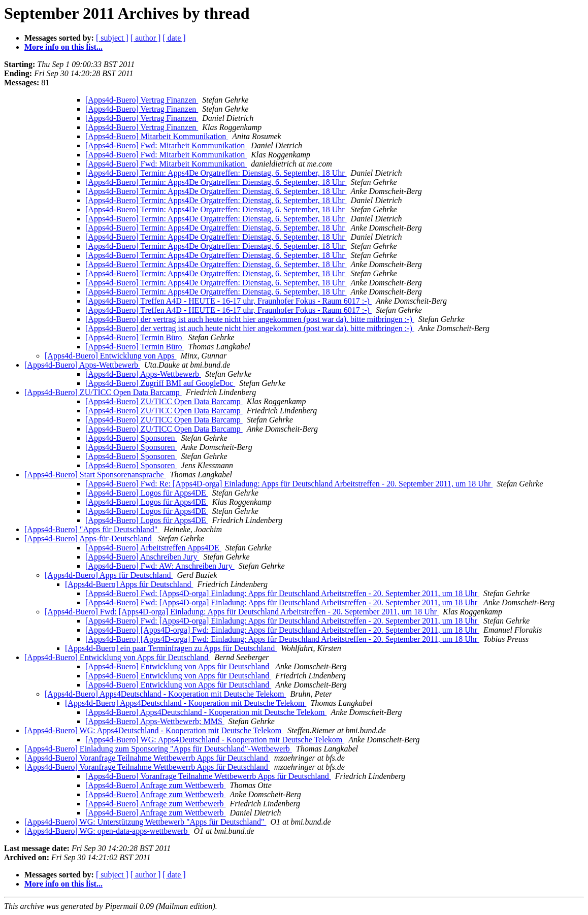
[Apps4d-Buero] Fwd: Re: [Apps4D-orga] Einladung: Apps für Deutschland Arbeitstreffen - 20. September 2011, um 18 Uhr (289, 484)
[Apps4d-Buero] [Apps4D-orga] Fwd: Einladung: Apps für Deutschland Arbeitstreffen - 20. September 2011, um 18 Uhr (282, 630)
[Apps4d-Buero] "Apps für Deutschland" (92, 529)
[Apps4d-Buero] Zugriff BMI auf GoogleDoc (160, 383)
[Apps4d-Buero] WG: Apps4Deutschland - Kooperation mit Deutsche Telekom (154, 730)
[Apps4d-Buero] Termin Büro (135, 337)
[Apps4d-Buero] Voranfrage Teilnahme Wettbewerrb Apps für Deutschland (147, 758)
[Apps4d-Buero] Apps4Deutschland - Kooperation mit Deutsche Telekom (165, 694)
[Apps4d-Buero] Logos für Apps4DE (147, 493)
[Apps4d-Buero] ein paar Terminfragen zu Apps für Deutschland (171, 648)
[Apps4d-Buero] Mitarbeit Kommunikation (157, 136)
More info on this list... (63, 47)
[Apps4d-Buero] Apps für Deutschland (109, 575)
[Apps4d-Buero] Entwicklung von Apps (111, 356)
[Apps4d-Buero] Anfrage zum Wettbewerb (156, 785)
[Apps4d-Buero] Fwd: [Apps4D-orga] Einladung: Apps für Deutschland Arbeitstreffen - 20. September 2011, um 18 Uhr (282, 593)
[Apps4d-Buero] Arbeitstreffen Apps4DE (153, 548)
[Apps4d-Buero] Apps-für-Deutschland (89, 538)
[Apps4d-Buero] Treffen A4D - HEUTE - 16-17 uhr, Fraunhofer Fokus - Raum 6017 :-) (228, 301)
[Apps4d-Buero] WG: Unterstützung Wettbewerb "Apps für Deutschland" (145, 822)
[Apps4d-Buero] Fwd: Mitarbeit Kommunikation (166, 145)
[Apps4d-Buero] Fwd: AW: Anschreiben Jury (160, 566)
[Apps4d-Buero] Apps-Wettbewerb (82, 365)
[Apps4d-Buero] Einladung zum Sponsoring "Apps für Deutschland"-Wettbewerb (158, 749)
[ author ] (146, 38)
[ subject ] (112, 38)
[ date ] (174, 38)
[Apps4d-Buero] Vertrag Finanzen (142, 100)
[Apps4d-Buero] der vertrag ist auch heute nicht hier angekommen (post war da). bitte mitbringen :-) (250, 319)
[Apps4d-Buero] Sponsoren (131, 438)
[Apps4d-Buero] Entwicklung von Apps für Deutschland (117, 657)
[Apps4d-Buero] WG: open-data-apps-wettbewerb (107, 831)
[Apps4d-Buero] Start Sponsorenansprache (95, 475)
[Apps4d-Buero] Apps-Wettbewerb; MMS (155, 721)
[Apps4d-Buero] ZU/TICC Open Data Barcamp (103, 392)
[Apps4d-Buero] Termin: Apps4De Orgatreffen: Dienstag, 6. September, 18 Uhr (216, 173)
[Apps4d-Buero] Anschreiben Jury (142, 557)
